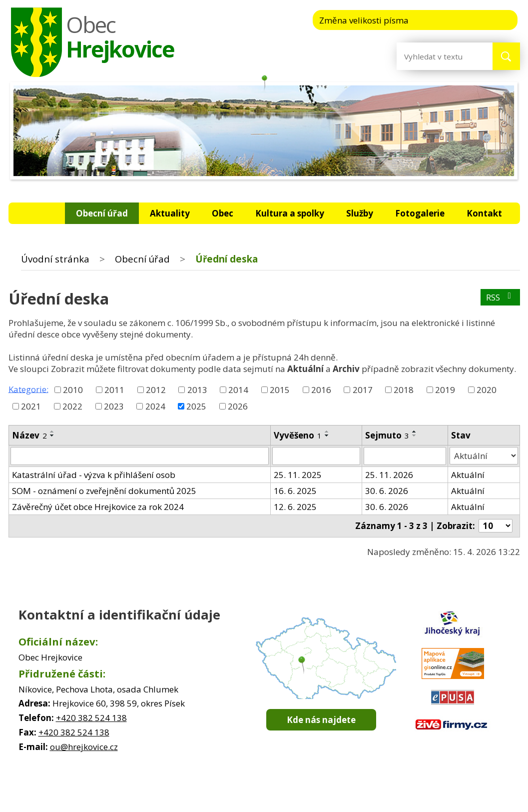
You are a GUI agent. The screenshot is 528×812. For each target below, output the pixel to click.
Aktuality (170, 213)
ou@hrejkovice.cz (84, 747)
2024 (155, 406)
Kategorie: (28, 389)
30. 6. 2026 (387, 491)
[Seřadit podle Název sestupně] (52, 435)
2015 (280, 390)
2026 (238, 406)
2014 (238, 390)
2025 (196, 406)
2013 (197, 390)
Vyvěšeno (298, 435)
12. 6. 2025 (295, 507)
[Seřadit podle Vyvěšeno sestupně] (327, 435)
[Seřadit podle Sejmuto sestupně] (415, 435)
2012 (156, 390)
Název (29, 435)
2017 (363, 390)
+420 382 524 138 (91, 718)
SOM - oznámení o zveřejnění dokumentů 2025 (104, 491)
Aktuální (468, 475)
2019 (445, 390)
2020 (487, 390)
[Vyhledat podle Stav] (484, 456)
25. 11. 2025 (298, 475)
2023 (114, 406)
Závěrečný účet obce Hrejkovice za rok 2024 (98, 507)
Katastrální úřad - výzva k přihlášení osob (94, 475)
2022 (72, 406)
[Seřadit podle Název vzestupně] (52, 431)
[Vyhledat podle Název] (140, 456)
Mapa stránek (299, 792)
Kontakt (484, 213)
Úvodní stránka (40, 213)
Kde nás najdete (321, 720)
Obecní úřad (102, 213)
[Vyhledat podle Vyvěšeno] (316, 456)
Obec (223, 213)
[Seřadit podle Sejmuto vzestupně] (415, 431)
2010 (73, 390)
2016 (321, 390)
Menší (437, 19)
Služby (360, 213)
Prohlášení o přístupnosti (370, 792)
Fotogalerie (420, 213)
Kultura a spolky (290, 213)
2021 (31, 406)
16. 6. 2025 (295, 491)
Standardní (467, 19)
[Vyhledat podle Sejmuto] (405, 456)
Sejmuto (387, 435)
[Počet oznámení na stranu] (496, 526)
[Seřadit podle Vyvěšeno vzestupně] (327, 431)
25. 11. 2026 (389, 475)
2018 (404, 390)
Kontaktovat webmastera (228, 792)
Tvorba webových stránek (250, 802)
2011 (114, 390)
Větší (498, 19)
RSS (501, 297)
